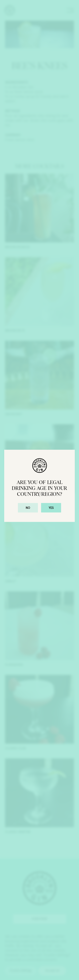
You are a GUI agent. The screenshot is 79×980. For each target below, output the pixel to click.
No (28, 508)
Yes (51, 508)
